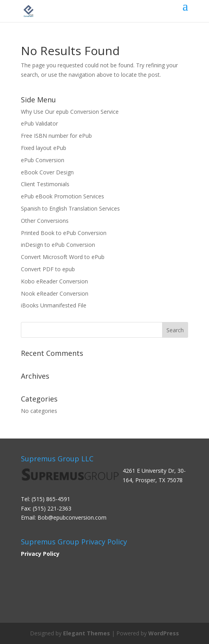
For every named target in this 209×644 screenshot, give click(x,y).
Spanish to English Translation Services (70, 208)
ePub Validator (39, 123)
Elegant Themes (87, 633)
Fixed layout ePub (44, 148)
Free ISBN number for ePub (56, 136)
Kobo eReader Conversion (54, 281)
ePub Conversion (43, 160)
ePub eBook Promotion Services (63, 196)
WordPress (164, 633)
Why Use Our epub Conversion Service (70, 112)
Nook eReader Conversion (55, 293)
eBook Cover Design (47, 172)
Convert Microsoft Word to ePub (63, 257)
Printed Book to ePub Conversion (64, 233)
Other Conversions (45, 221)
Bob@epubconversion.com (72, 517)
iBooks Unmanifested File (54, 305)
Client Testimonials (45, 184)
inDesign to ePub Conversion (58, 245)
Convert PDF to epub (48, 269)
